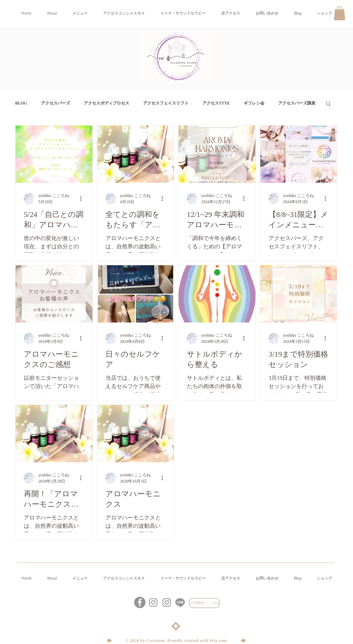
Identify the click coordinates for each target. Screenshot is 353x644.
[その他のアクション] (83, 199)
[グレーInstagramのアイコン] (167, 602)
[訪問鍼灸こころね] (204, 603)
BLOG (21, 103)
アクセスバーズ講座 (297, 103)
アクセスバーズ (56, 103)
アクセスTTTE (216, 103)
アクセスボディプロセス (107, 103)
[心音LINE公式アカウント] (180, 602)
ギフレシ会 (254, 103)
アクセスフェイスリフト (166, 103)
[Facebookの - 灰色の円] (140, 602)
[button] (340, 13)
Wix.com (219, 641)
